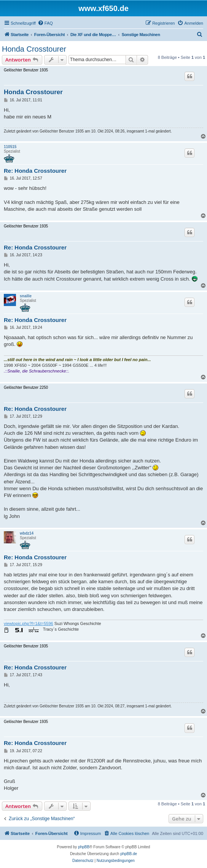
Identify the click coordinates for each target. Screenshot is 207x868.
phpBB (84, 847)
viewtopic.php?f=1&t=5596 (29, 623)
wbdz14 (27, 533)
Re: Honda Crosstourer (35, 171)
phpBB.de (129, 854)
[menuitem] (45, 23)
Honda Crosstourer (34, 49)
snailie (26, 296)
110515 (10, 147)
